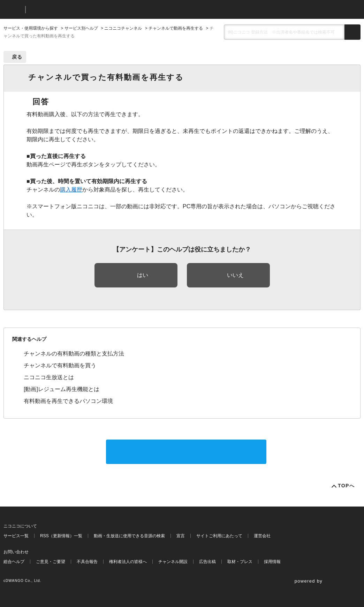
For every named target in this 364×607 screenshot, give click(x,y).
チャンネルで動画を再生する (176, 28)
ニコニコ (13, 10)
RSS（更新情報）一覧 (61, 536)
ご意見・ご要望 (51, 562)
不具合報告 (87, 562)
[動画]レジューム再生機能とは (62, 389)
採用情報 (272, 562)
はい (143, 275)
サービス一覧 (16, 536)
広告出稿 (207, 562)
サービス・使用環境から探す (31, 28)
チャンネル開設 (173, 562)
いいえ (235, 275)
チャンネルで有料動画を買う (60, 365)
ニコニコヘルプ (68, 10)
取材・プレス (240, 562)
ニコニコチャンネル (123, 28)
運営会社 (262, 536)
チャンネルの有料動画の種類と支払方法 (74, 354)
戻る (17, 57)
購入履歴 (71, 190)
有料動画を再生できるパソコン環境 (68, 401)
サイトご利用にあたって (219, 536)
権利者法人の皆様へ (128, 562)
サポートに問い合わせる (186, 452)
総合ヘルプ (14, 562)
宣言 (181, 536)
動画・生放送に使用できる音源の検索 (129, 536)
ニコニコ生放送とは (49, 377)
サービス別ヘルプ (81, 28)
